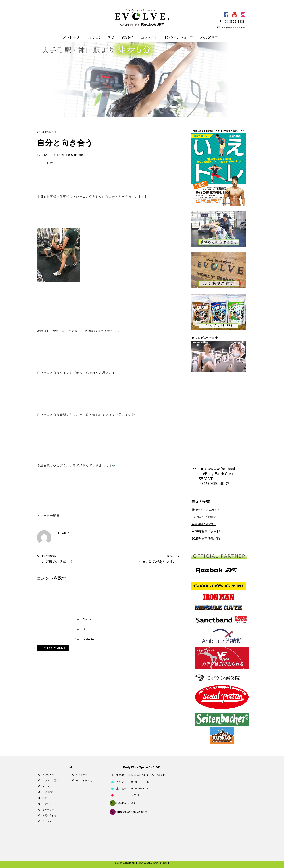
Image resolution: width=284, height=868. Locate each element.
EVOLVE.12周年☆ (204, 517)
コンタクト (149, 37)
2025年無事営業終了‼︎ (206, 539)
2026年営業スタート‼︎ (206, 532)
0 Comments (78, 155)
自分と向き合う (65, 143)
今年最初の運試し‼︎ (204, 524)
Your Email (83, 629)
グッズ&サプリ (210, 37)
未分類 (61, 155)
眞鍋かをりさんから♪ (205, 510)
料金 (112, 37)
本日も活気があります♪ (146, 559)
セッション (94, 37)
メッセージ (71, 37)
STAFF (46, 155)
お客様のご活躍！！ (71, 559)
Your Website (84, 639)
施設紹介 (128, 37)
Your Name (83, 620)
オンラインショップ (178, 37)
